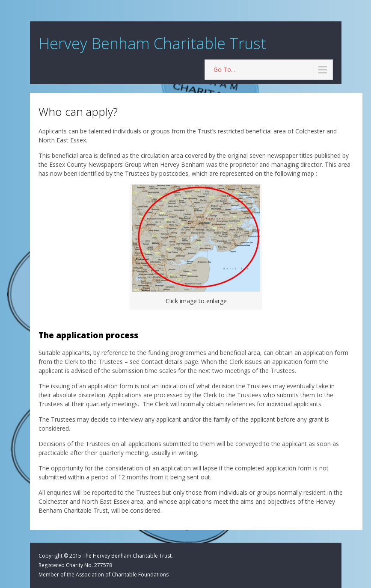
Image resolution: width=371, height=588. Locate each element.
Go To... (224, 69)
